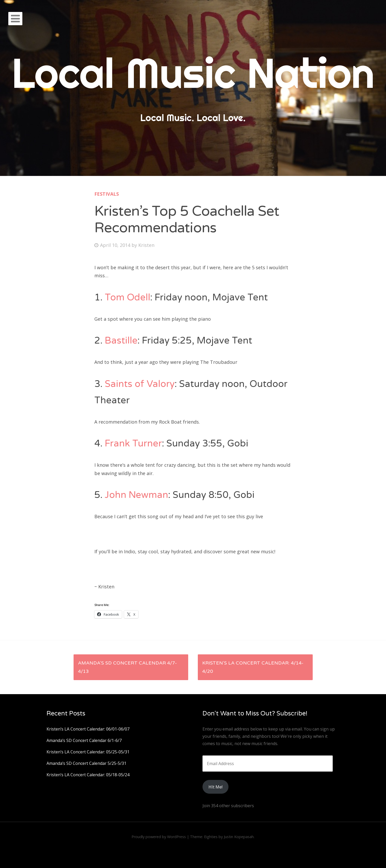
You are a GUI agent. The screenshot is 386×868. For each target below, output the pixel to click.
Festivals (107, 194)
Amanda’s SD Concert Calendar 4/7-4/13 (127, 667)
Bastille (121, 341)
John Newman (136, 495)
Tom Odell (127, 297)
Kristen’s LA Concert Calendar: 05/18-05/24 (88, 775)
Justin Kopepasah (239, 837)
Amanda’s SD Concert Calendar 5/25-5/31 (86, 763)
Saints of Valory (140, 384)
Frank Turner (133, 443)
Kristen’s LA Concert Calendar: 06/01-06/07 (88, 729)
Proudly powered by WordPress (159, 837)
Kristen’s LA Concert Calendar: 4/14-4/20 (253, 667)
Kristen (146, 245)
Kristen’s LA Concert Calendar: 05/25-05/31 (88, 752)
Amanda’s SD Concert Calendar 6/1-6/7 (84, 740)
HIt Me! (215, 787)
